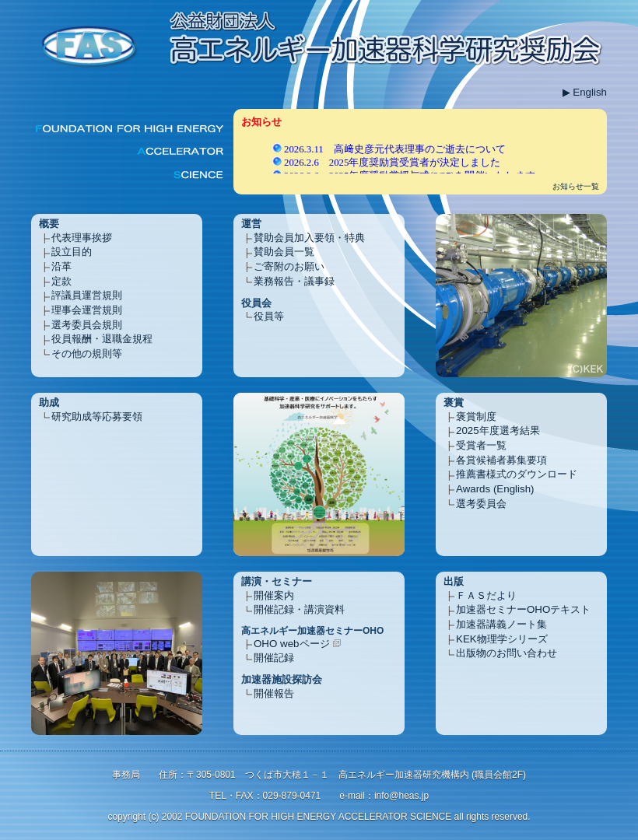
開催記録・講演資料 (299, 609)
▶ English (585, 92)
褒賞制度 (476, 416)
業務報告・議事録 (294, 281)
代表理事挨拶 (82, 238)
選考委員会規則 (87, 325)
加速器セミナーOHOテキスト (523, 609)
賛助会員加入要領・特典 (309, 238)
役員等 (269, 316)
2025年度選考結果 (498, 430)
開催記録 (274, 658)
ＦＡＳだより (486, 595)
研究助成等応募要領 (97, 416)
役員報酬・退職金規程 (102, 339)
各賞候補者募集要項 (501, 460)
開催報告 (274, 693)
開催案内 (274, 595)
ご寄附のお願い (289, 266)
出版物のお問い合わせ (507, 653)
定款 (61, 281)
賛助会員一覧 (284, 252)
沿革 (61, 266)
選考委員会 (481, 504)
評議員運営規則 (87, 295)
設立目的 (72, 252)
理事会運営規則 (87, 310)
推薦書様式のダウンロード (517, 474)
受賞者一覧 (481, 445)
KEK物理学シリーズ (502, 639)
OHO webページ (292, 644)
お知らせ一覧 (576, 186)
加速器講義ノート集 (501, 624)
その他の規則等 (87, 353)
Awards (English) (495, 489)
